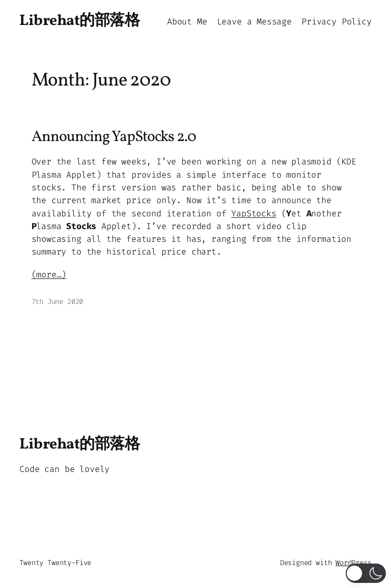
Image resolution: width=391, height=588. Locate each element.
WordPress (353, 563)
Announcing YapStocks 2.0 (114, 137)
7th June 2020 (58, 302)
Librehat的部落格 (79, 21)
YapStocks (254, 213)
